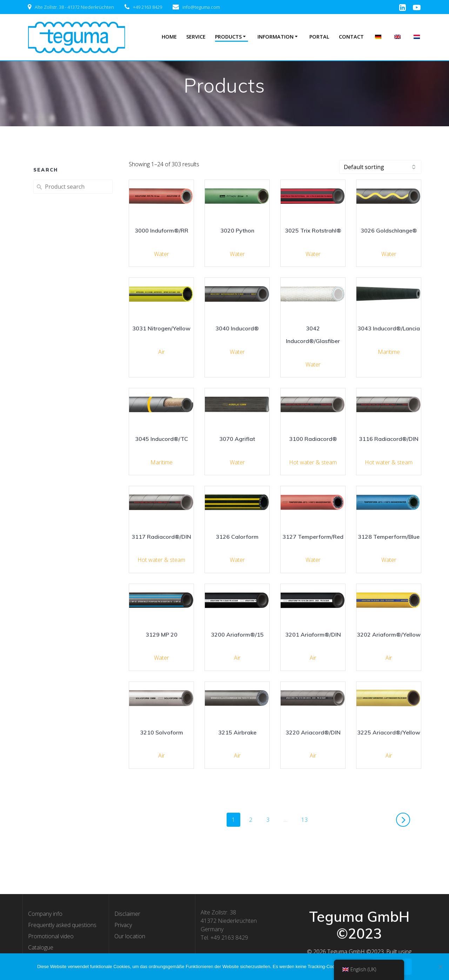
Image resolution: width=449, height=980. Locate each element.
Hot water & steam (313, 462)
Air (162, 352)
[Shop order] (380, 167)
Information (276, 37)
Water (162, 254)
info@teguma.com (201, 7)
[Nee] (440, 967)
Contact (351, 37)
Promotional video (51, 936)
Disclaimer (127, 914)
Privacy (123, 925)
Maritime (389, 352)
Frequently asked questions (62, 925)
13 (307, 819)
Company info (45, 914)
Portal (319, 37)
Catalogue (41, 947)
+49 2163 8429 (148, 7)
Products (228, 37)
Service (196, 37)
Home (169, 37)
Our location (130, 936)
